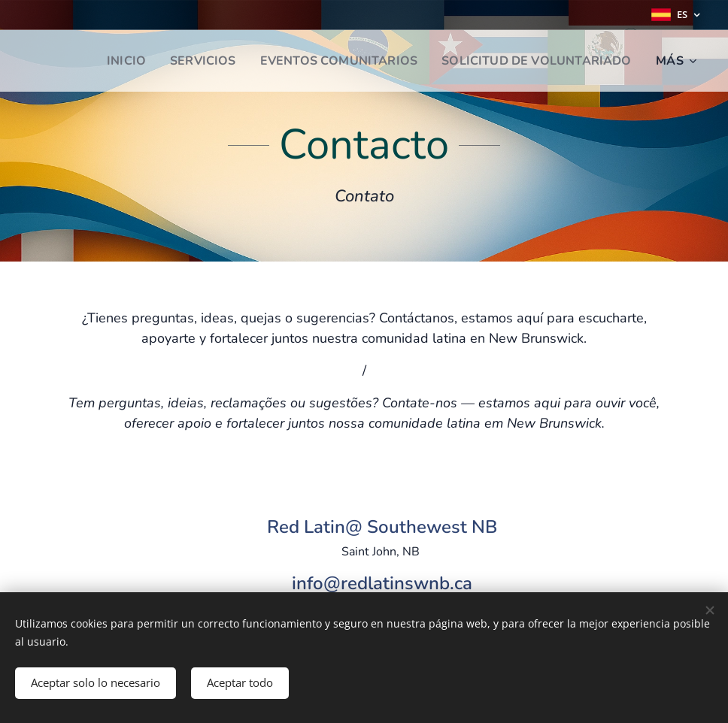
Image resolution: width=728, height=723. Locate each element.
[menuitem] (104, 61)
